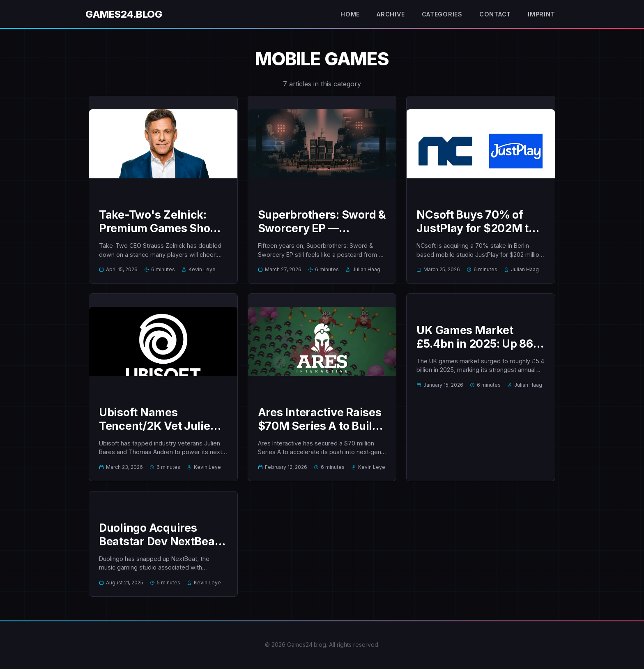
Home (344, 14)
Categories (439, 14)
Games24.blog (124, 14)
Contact (493, 14)
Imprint (540, 14)
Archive (387, 14)
